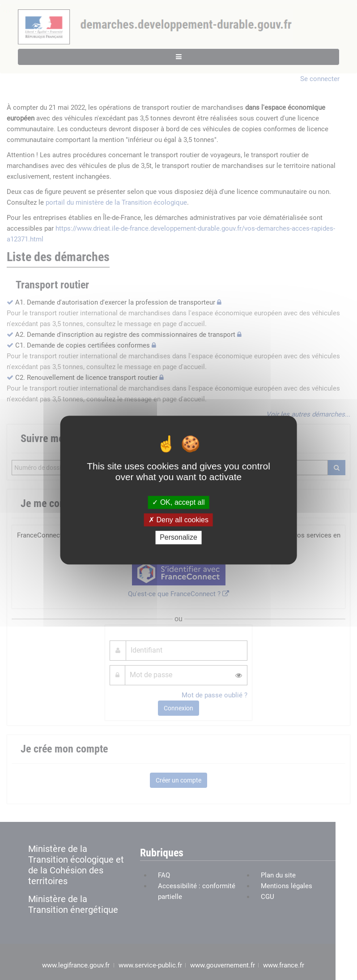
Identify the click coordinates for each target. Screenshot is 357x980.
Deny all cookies (178, 520)
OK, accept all (178, 502)
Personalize (178, 538)
